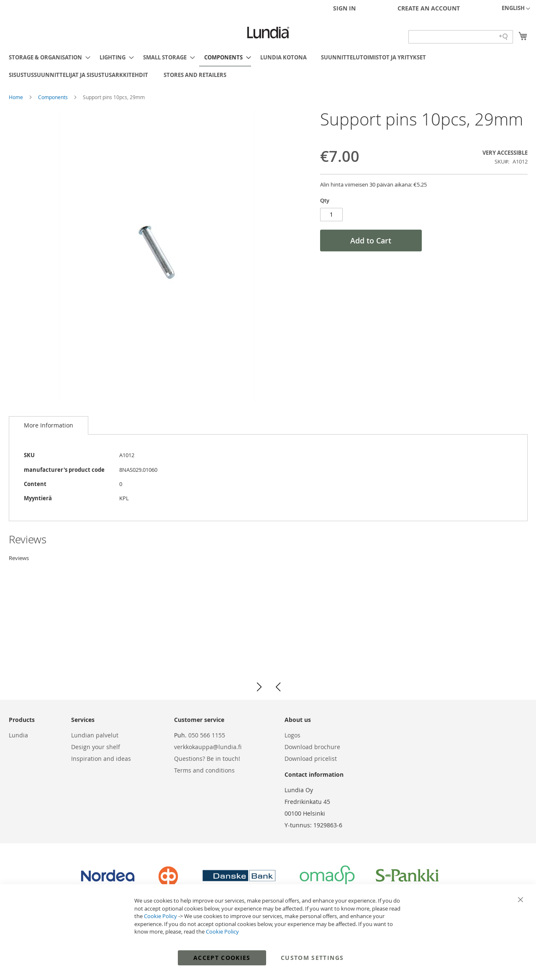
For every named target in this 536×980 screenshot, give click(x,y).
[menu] (268, 66)
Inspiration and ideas (101, 759)
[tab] (49, 425)
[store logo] (268, 33)
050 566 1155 (207, 735)
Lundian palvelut (95, 735)
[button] (516, 9)
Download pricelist (311, 759)
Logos (292, 735)
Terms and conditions (204, 770)
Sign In (344, 8)
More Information (49, 425)
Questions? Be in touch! (207, 759)
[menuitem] (47, 57)
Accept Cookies (222, 958)
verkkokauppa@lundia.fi (208, 747)
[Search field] (461, 37)
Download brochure (312, 747)
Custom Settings (312, 958)
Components (54, 97)
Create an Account (429, 8)
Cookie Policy (160, 916)
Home (17, 97)
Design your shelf (96, 747)
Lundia (18, 735)
